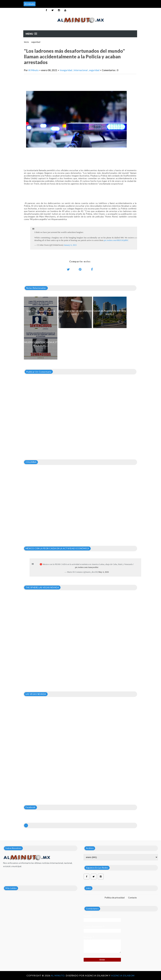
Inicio (26, 42)
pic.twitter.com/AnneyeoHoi (87, 567)
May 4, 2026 (104, 572)
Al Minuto (33, 70)
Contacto (132, 898)
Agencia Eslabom (123, 976)
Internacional (81, 70)
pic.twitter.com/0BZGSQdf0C (116, 240)
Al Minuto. (58, 976)
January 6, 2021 (70, 245)
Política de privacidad (115, 898)
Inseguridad (66, 70)
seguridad (36, 42)
